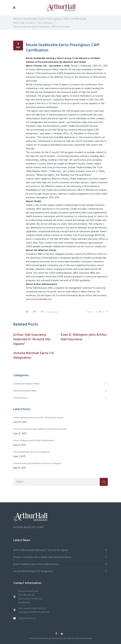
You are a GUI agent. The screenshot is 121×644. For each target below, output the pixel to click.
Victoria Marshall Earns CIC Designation (32, 452)
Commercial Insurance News (26, 384)
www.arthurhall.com (41, 299)
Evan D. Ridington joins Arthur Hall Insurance (34, 441)
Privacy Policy (35, 639)
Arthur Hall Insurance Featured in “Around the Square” (39, 418)
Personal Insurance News (25, 391)
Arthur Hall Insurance (24, 23)
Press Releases (45, 23)
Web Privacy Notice (49, 639)
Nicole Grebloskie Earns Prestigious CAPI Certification (63, 48)
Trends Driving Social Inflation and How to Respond (37, 464)
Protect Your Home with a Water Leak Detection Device (40, 429)
